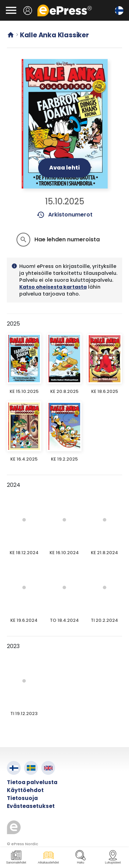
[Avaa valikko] (11, 10)
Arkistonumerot (64, 215)
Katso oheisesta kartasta (53, 287)
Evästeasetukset (31, 806)
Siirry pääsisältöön (4, 4)
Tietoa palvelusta (32, 782)
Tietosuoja (22, 798)
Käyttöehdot (25, 790)
